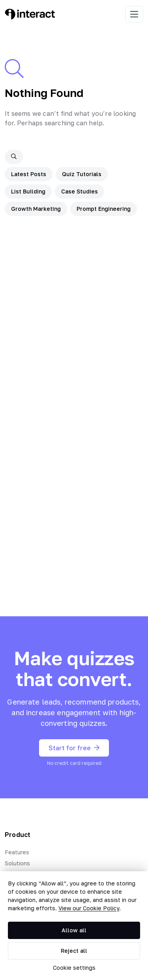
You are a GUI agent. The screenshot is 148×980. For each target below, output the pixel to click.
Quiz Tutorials (82, 174)
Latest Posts (29, 174)
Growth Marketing (36, 209)
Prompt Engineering (104, 209)
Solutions (17, 863)
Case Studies (80, 191)
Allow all (74, 930)
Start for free (74, 748)
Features (17, 852)
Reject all (74, 951)
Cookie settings (74, 968)
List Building (28, 191)
